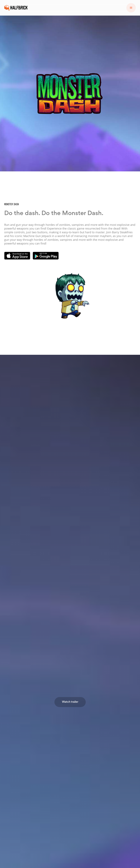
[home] (16, 8)
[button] (131, 8)
